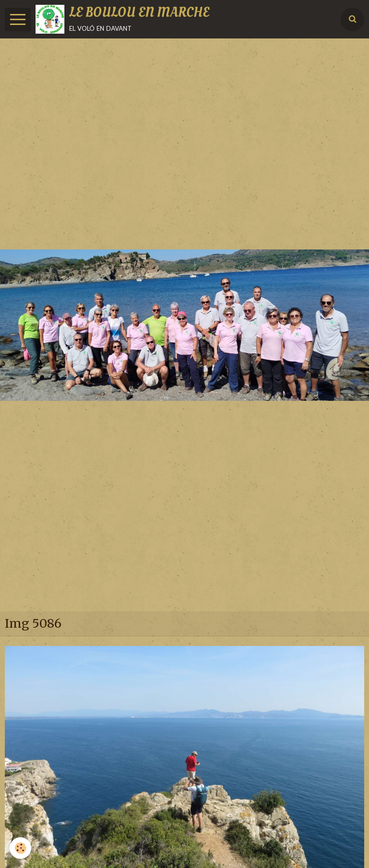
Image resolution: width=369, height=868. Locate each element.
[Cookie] (20, 848)
